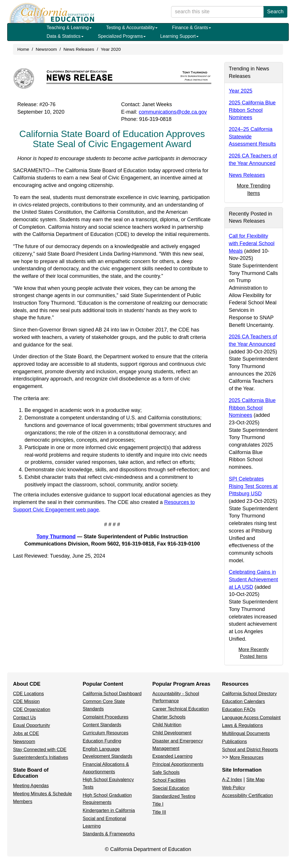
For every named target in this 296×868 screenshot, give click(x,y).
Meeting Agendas (31, 786)
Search (275, 12)
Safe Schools (166, 772)
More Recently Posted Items (254, 653)
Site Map (255, 780)
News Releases (79, 49)
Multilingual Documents (246, 733)
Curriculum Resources (106, 733)
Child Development (172, 733)
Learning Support (179, 36)
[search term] (217, 12)
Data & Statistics (65, 36)
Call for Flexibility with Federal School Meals (252, 243)
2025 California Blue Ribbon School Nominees (252, 110)
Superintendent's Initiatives (41, 757)
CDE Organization (32, 709)
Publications (234, 742)
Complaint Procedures (106, 717)
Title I (158, 804)
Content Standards (102, 725)
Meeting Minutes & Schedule (42, 794)
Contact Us (24, 718)
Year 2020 (111, 49)
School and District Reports (250, 750)
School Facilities (169, 780)
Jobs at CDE (26, 733)
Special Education (171, 788)
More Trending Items (254, 190)
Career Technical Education (181, 709)
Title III (159, 812)
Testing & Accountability (132, 28)
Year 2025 (241, 91)
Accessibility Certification (247, 795)
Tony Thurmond (56, 537)
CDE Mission (26, 701)
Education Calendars (244, 701)
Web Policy (234, 788)
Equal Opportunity (32, 725)
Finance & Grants (192, 28)
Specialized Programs (122, 36)
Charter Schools (169, 717)
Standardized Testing (174, 796)
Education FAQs (239, 709)
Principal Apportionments (178, 764)
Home (23, 49)
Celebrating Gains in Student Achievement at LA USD (254, 579)
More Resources (246, 757)
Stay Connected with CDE (40, 750)
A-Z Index (232, 780)
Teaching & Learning (69, 28)
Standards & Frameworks (109, 834)
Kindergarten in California (109, 810)
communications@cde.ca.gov (173, 112)
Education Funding (102, 741)
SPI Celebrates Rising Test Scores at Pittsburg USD (253, 486)
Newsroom (46, 49)
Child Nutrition (167, 725)
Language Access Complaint (251, 718)
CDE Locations (28, 694)
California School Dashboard (112, 694)
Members (23, 802)
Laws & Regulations (242, 725)
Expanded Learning (172, 756)
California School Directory (249, 694)
